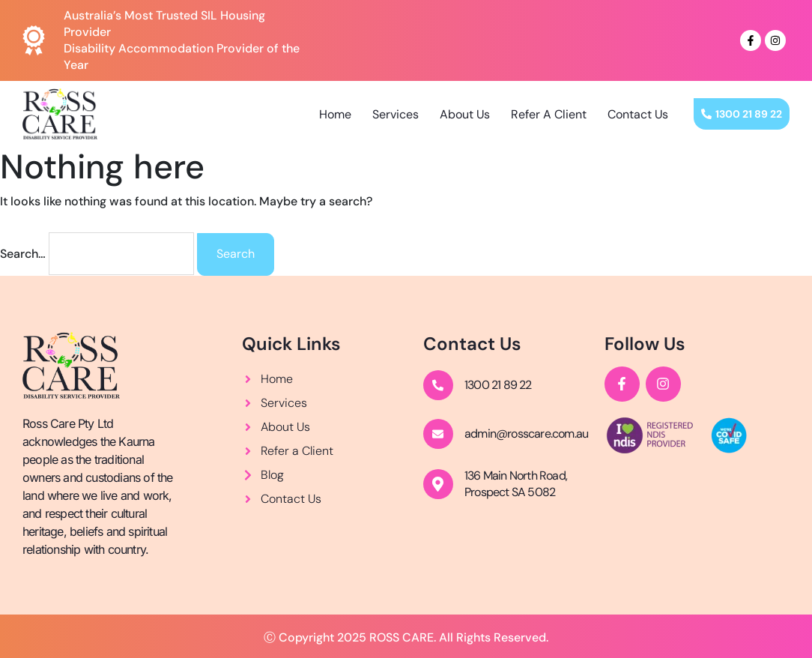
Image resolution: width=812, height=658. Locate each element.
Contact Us (638, 114)
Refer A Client (549, 114)
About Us (465, 114)
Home (335, 114)
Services (396, 114)
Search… (23, 254)
